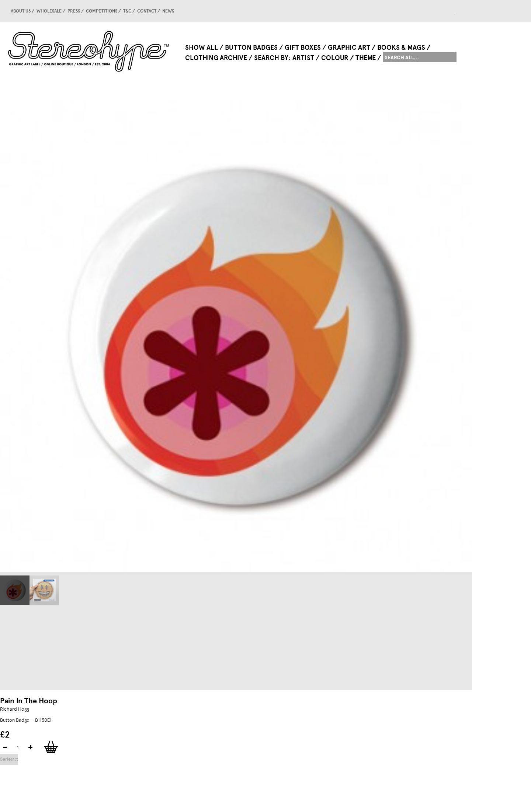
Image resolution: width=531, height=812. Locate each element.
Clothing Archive (216, 58)
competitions (102, 11)
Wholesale (49, 11)
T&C (127, 11)
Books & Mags (401, 48)
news (168, 11)
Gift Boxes (303, 48)
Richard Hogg (14, 709)
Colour (335, 58)
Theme (366, 58)
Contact (147, 11)
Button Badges (251, 48)
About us (21, 11)
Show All (202, 48)
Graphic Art (349, 48)
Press (74, 11)
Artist (303, 58)
